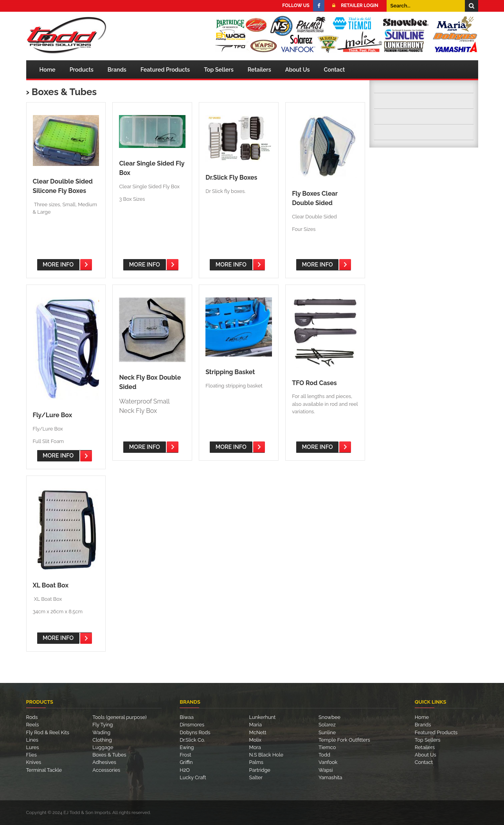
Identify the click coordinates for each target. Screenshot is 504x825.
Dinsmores (192, 725)
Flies (32, 755)
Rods (32, 717)
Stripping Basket (230, 372)
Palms (256, 762)
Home (48, 69)
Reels (33, 725)
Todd (324, 755)
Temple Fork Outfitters (344, 740)
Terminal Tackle (44, 770)
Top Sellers (219, 69)
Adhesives (104, 762)
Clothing (102, 740)
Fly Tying (103, 725)
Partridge (260, 770)
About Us (298, 69)
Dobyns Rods (195, 732)
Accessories (106, 770)
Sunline (327, 732)
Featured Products (165, 69)
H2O (185, 770)
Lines (32, 740)
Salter (256, 777)
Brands (117, 69)
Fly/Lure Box (53, 415)
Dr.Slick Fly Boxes (231, 177)
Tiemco (327, 747)
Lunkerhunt (263, 717)
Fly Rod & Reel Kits (48, 732)
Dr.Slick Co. (192, 740)
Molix (255, 740)
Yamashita (330, 777)
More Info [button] (58, 264)
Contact (335, 69)
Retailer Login (353, 5)
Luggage (103, 747)
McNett (258, 732)
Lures (33, 747)
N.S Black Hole (266, 755)
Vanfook (328, 762)
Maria (256, 725)
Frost (185, 755)
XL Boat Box (51, 585)
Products (82, 69)
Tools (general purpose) (119, 717)
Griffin (186, 762)
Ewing (187, 747)
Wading (101, 732)
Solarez (327, 725)
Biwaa (187, 717)
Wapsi (326, 770)
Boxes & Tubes (64, 92)
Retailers (259, 69)
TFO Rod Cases (314, 383)
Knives (34, 762)
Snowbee (329, 717)
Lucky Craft (193, 777)
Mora (255, 747)
